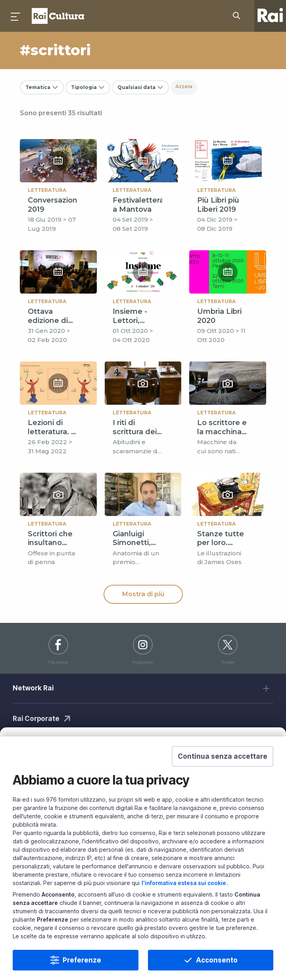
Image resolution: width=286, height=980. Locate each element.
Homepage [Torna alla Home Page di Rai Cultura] (58, 16)
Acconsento (217, 969)
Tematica (38, 87)
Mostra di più (143, 594)
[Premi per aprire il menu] (16, 16)
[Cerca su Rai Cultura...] (239, 16)
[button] (223, 765)
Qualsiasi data (136, 87)
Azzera (184, 86)
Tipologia (84, 87)
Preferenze (82, 969)
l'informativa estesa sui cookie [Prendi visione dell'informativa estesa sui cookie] (184, 892)
